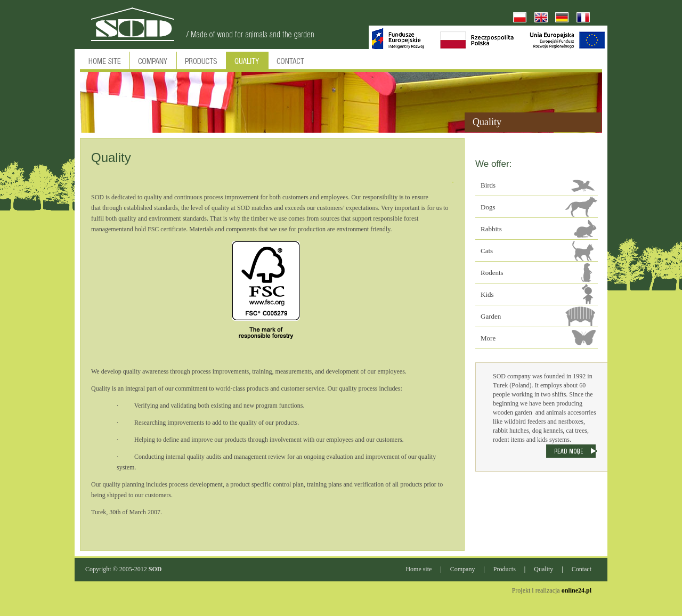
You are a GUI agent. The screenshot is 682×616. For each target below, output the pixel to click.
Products (505, 569)
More (488, 338)
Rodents (492, 273)
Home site (419, 569)
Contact (582, 569)
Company (463, 569)
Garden (491, 316)
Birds (488, 185)
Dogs (488, 207)
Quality (543, 569)
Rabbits (491, 229)
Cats (487, 251)
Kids (487, 294)
